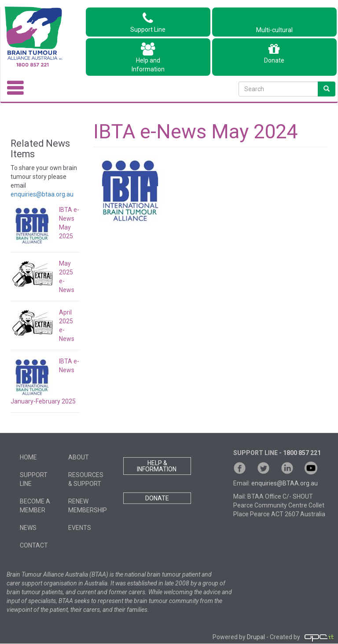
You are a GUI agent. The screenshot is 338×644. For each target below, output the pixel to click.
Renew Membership (88, 506)
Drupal (256, 637)
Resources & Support (86, 479)
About (79, 457)
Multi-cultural (274, 26)
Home (28, 457)
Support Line (148, 22)
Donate (274, 53)
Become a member (35, 506)
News (28, 528)
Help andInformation (148, 58)
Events (80, 528)
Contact (34, 545)
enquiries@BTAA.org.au (285, 483)
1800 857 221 (302, 453)
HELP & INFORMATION (157, 466)
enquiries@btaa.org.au (42, 194)
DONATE (157, 498)
